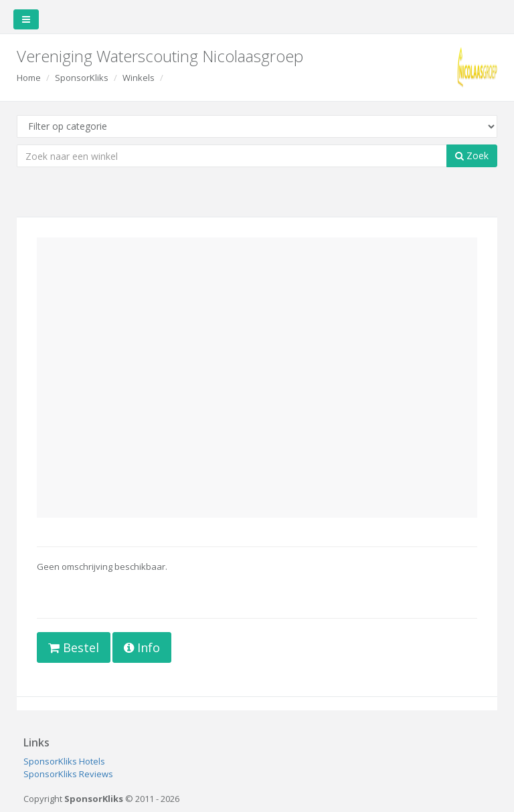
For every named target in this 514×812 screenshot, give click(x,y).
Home (29, 78)
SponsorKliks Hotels (64, 761)
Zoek (472, 156)
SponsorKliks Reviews (68, 774)
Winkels (139, 78)
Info (142, 647)
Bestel (74, 647)
